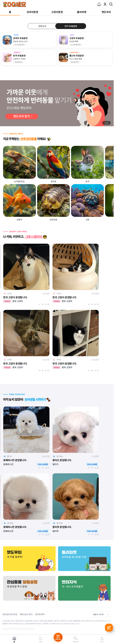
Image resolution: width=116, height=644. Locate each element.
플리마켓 (82, 12)
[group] (57, 103)
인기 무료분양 (71, 26)
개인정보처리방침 (10, 614)
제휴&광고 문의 (26, 614)
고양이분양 (57, 12)
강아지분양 (32, 12)
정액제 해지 (40, 614)
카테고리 (42, 26)
